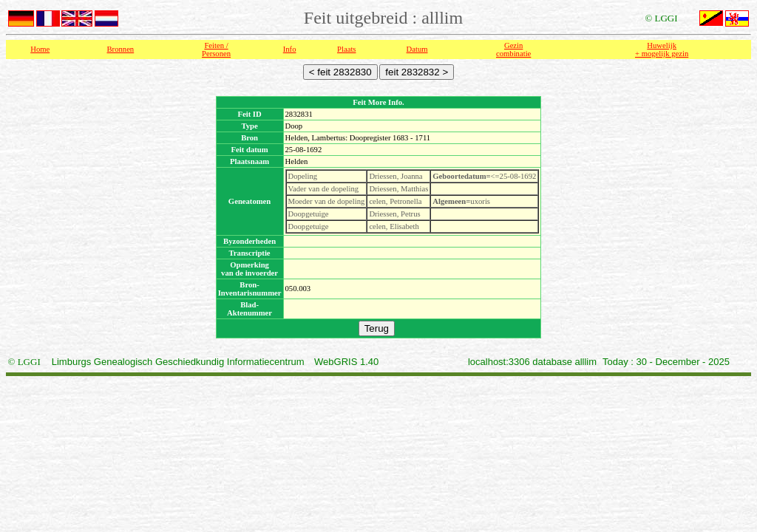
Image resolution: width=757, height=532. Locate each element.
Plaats (346, 49)
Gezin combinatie (513, 50)
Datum (417, 49)
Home (40, 49)
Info (290, 49)
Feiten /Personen (216, 50)
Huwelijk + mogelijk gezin (662, 50)
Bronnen (121, 49)
